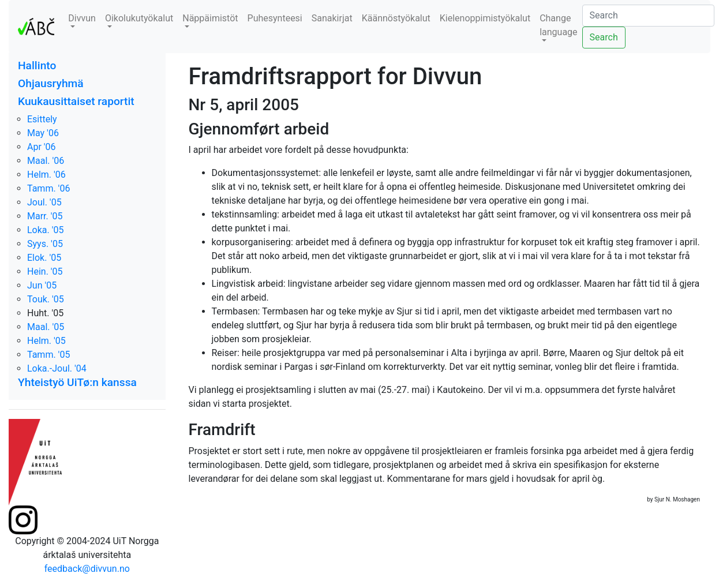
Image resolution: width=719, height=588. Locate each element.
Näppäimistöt (210, 18)
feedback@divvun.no (87, 569)
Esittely (42, 119)
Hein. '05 (45, 271)
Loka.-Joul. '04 (57, 368)
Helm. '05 (46, 341)
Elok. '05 (44, 258)
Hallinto (37, 65)
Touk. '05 (46, 299)
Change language (558, 25)
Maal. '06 (46, 161)
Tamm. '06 (48, 188)
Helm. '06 (46, 175)
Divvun (82, 18)
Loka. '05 (46, 230)
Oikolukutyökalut (139, 18)
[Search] (648, 16)
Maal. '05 (46, 327)
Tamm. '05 (48, 355)
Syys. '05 (45, 244)
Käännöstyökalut (396, 18)
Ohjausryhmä (51, 83)
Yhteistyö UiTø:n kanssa (77, 382)
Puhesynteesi (275, 18)
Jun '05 (42, 285)
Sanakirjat (332, 18)
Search (604, 37)
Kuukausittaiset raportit (76, 101)
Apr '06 (42, 147)
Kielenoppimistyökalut (485, 18)
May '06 (43, 133)
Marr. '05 (45, 216)
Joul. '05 (44, 202)
